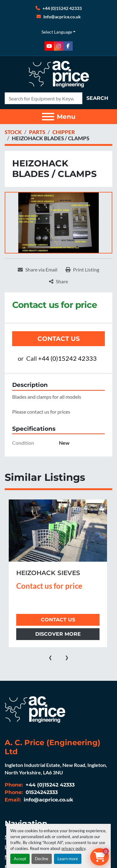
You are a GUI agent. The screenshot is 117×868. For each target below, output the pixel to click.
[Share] (58, 281)
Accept (20, 859)
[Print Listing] (82, 270)
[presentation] (50, 657)
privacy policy (73, 848)
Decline (42, 859)
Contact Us (59, 339)
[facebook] (68, 46)
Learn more (68, 859)
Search (97, 98)
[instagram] (59, 46)
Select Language (57, 32)
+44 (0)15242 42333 (62, 8)
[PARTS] (37, 132)
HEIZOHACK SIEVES (48, 573)
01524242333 (41, 792)
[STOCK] (13, 132)
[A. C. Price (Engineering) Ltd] (35, 709)
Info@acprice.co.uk (62, 17)
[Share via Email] (38, 270)
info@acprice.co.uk (48, 800)
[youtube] (49, 46)
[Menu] (48, 117)
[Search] (44, 98)
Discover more (58, 634)
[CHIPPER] (64, 132)
